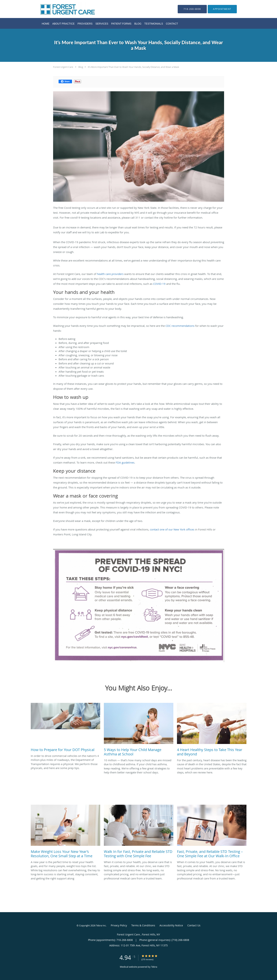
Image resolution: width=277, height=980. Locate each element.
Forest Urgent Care (63, 67)
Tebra (154, 967)
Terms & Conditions (143, 925)
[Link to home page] (62, 9)
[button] (222, 9)
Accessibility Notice (171, 925)
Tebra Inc (101, 925)
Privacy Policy (119, 925)
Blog (81, 67)
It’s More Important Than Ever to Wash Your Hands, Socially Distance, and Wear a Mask (133, 67)
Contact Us (194, 925)
